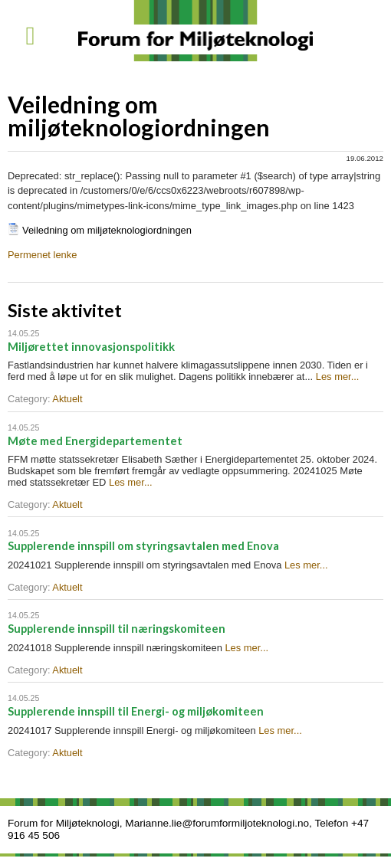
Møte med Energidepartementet (95, 441)
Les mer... (338, 377)
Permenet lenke (42, 255)
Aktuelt (67, 399)
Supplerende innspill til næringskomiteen (117, 629)
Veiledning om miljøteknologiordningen (107, 230)
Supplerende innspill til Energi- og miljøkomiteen (136, 711)
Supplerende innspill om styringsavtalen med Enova (143, 546)
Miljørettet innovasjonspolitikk (91, 347)
